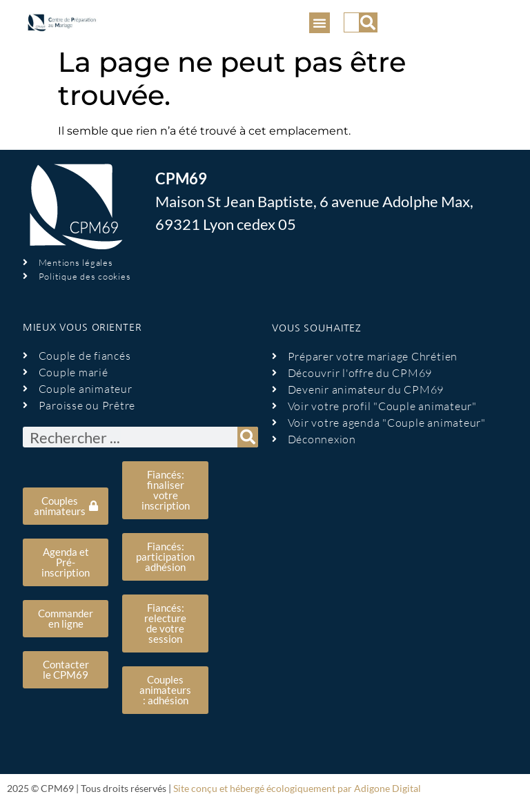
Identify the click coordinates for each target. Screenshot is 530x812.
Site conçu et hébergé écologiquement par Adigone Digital (297, 788)
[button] (320, 23)
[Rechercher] (368, 22)
